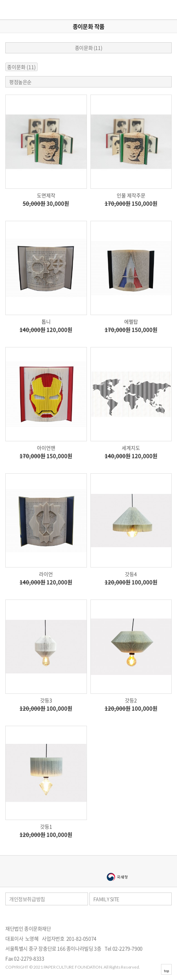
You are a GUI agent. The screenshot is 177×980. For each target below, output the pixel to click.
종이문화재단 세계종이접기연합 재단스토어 (26, 10)
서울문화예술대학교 (60, 877)
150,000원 (131, 204)
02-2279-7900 (128, 948)
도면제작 (46, 195)
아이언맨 (46, 448)
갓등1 (46, 826)
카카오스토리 (170, 916)
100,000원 (131, 582)
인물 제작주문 (131, 195)
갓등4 (131, 574)
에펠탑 (131, 321)
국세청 (117, 877)
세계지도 (131, 448)
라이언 (46, 574)
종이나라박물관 (117, 866)
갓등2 (131, 700)
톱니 (46, 321)
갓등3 (46, 700)
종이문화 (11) (88, 48)
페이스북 (161, 916)
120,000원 (46, 330)
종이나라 (60, 866)
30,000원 (46, 204)
